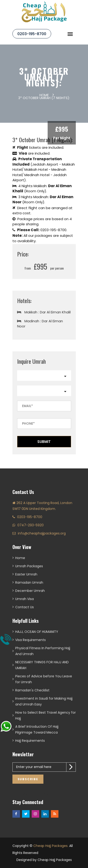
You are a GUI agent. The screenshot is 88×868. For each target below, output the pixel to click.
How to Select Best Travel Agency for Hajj (46, 715)
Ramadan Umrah (29, 582)
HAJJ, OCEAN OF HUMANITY (37, 632)
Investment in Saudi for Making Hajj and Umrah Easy (44, 701)
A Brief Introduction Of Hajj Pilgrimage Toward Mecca (37, 729)
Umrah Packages (29, 566)
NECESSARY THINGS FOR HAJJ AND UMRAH (42, 665)
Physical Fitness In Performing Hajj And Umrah (43, 651)
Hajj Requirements (30, 741)
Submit (44, 442)
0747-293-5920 (31, 525)
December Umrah (30, 591)
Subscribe (28, 779)
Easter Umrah (26, 574)
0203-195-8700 (32, 34)
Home (44, 95)
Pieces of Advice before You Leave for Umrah (44, 679)
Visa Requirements (31, 640)
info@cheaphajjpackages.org (42, 533)
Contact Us (25, 607)
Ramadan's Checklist (32, 690)
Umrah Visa (25, 599)
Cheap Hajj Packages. (51, 846)
